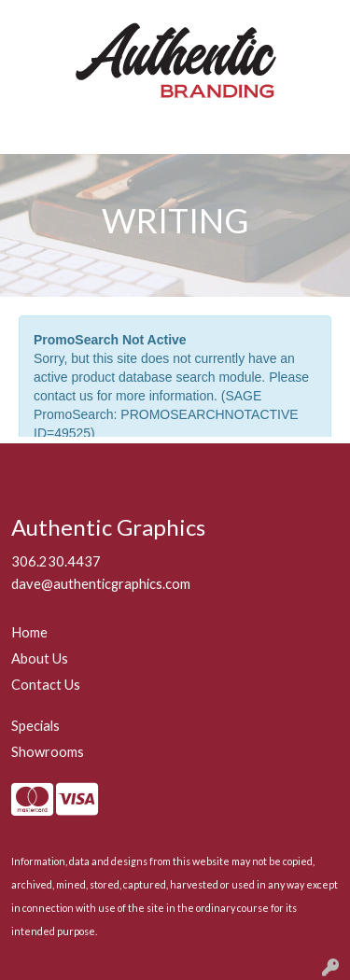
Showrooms (48, 752)
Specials (35, 726)
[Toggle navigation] (29, 133)
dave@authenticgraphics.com (101, 584)
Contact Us (46, 685)
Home (29, 632)
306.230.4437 (56, 561)
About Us (40, 658)
